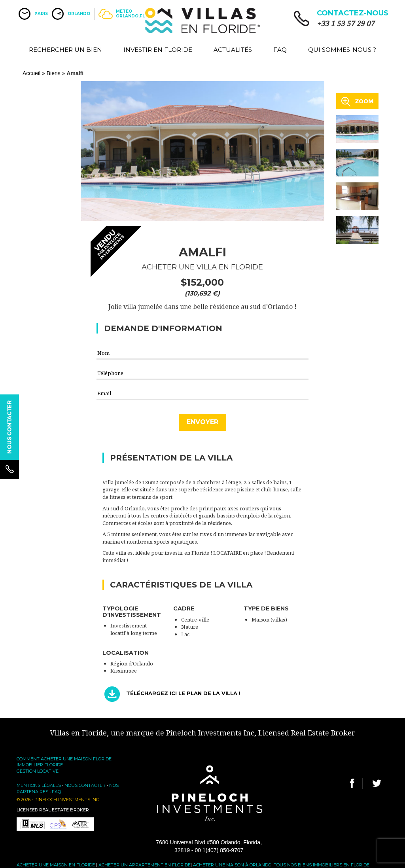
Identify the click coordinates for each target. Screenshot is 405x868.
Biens (54, 73)
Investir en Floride (158, 50)
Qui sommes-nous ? (342, 50)
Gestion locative (38, 771)
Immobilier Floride (40, 765)
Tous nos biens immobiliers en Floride (322, 865)
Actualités (233, 50)
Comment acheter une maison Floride (64, 759)
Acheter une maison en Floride (56, 865)
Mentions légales (39, 785)
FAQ (280, 50)
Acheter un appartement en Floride (145, 865)
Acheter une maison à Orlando (232, 865)
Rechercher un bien (65, 50)
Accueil (31, 73)
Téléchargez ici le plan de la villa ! (183, 693)
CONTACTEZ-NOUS (353, 13)
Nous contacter (85, 785)
